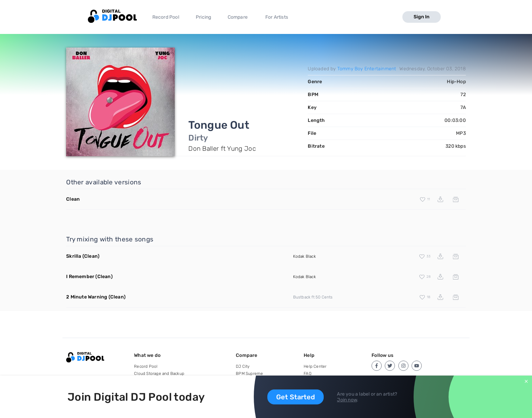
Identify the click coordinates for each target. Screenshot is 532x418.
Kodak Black (305, 256)
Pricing (203, 17)
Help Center (315, 366)
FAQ (308, 374)
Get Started (296, 397)
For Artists (277, 17)
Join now (347, 400)
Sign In (422, 17)
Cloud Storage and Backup (159, 374)
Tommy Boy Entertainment (367, 69)
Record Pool (166, 17)
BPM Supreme (249, 374)
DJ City (243, 366)
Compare (238, 17)
